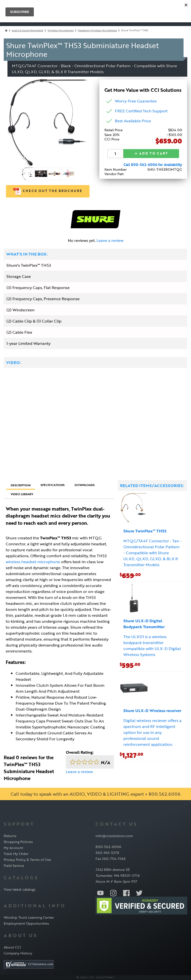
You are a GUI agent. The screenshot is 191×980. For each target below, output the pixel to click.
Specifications (53, 485)
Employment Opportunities (26, 923)
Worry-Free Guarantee (136, 101)
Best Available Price (133, 121)
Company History (18, 953)
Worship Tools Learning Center (29, 917)
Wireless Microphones (61, 30)
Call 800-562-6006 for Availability (153, 164)
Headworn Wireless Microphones (97, 30)
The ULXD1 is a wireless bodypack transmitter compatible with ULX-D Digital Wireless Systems (152, 646)
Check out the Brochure (48, 191)
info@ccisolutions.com (114, 836)
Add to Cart (151, 153)
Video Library (22, 494)
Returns (10, 836)
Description (21, 485)
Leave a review (110, 240)
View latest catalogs (20, 889)
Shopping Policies (18, 842)
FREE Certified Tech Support (141, 111)
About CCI (12, 947)
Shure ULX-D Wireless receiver (152, 711)
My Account (13, 848)
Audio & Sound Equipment (27, 30)
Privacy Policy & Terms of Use (27, 860)
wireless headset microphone (33, 562)
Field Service (14, 866)
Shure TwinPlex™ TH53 (145, 531)
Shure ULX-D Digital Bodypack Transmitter (144, 624)
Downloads (85, 485)
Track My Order (16, 854)
